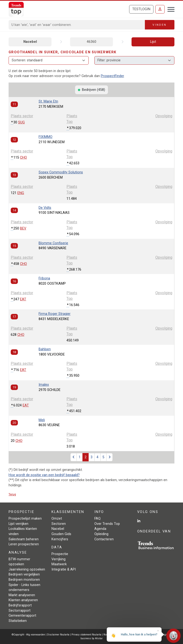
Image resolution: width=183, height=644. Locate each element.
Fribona (44, 278)
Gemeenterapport (22, 616)
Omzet (57, 519)
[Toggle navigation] (170, 9)
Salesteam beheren (24, 539)
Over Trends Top (107, 524)
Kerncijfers (60, 539)
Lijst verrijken (18, 524)
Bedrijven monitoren (24, 580)
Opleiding (101, 534)
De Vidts (45, 208)
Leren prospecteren (24, 544)
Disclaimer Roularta (58, 635)
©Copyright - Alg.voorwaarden (28, 635)
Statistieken (18, 621)
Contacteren (104, 539)
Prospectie (60, 554)
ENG (21, 193)
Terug (12, 494)
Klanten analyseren (23, 600)
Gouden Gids (61, 534)
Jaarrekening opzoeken (27, 569)
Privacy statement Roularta (86, 635)
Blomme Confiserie (53, 243)
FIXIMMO (46, 137)
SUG (21, 122)
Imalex (44, 385)
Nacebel (30, 42)
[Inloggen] (160, 9)
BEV (23, 228)
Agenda (100, 529)
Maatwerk (59, 564)
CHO (23, 158)
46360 (91, 42)
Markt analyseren (22, 595)
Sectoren (59, 524)
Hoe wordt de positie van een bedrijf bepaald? (44, 475)
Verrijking (58, 559)
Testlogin (141, 9)
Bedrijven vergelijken (24, 574)
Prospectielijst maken (25, 519)
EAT (23, 299)
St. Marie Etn (48, 101)
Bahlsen (45, 349)
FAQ (97, 519)
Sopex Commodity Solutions (61, 172)
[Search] (77, 25)
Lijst (153, 42)
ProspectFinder (112, 76)
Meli (42, 420)
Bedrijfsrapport (20, 605)
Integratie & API (64, 569)
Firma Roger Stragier (55, 314)
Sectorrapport (20, 611)
